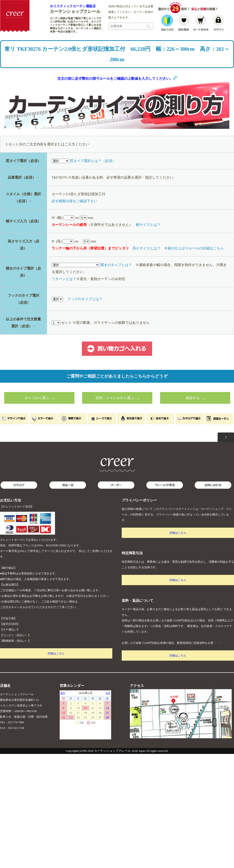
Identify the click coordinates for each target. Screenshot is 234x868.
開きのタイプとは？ (116, 279)
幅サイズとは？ (148, 239)
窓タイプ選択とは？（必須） (93, 175)
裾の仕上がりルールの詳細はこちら (196, 262)
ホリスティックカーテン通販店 (73, 6)
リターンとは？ (64, 293)
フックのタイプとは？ (85, 313)
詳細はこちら (56, 667)
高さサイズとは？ (146, 262)
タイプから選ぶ (37, 412)
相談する (193, 412)
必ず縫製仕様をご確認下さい (75, 215)
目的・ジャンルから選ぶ (115, 412)
